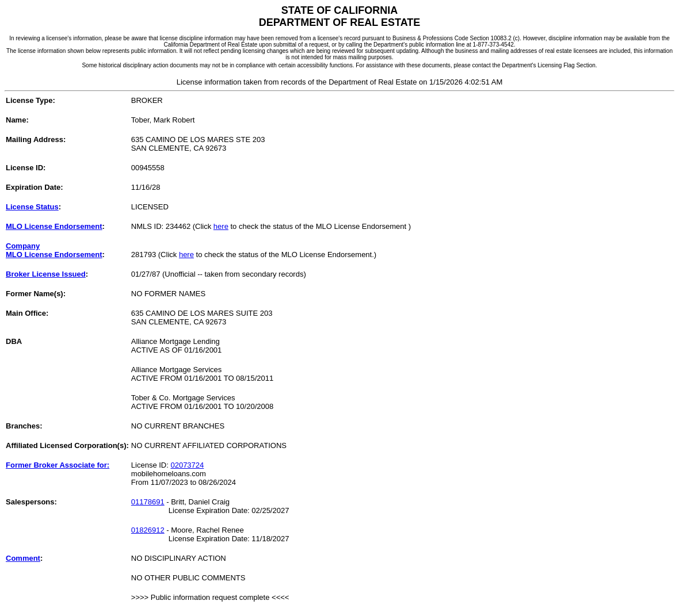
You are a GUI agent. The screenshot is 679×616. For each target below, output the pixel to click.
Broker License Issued (46, 274)
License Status (32, 207)
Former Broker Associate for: (58, 465)
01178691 (148, 502)
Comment (23, 558)
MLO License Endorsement (54, 226)
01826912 (148, 530)
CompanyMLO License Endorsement (54, 250)
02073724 (187, 465)
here (221, 226)
